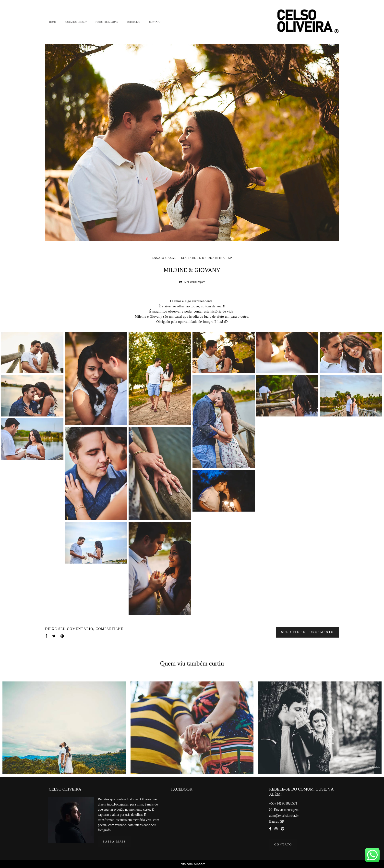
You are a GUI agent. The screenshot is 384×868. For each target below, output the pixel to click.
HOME (53, 22)
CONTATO (155, 22)
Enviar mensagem (286, 810)
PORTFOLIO (133, 22)
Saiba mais (115, 842)
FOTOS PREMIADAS (107, 22)
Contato (283, 845)
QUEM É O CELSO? (76, 22)
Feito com (192, 864)
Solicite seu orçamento (307, 632)
